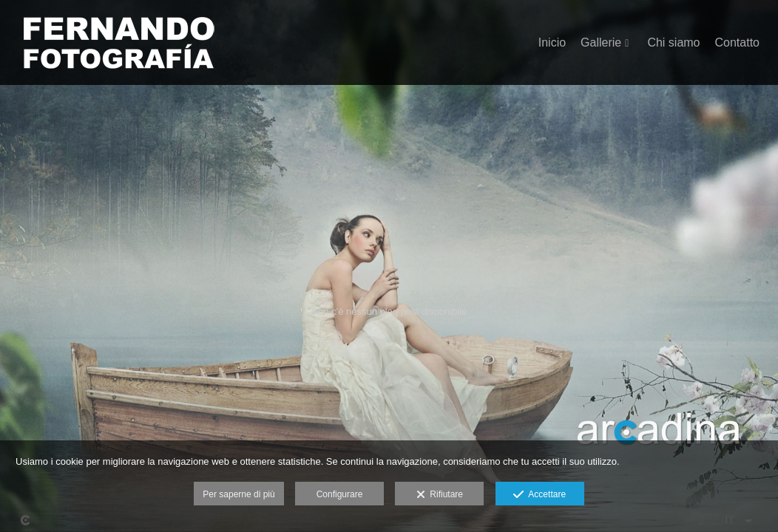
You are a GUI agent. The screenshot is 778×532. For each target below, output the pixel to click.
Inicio (552, 42)
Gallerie (601, 42)
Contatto (737, 42)
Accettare (539, 495)
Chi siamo (673, 42)
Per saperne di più (239, 494)
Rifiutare (440, 495)
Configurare (340, 494)
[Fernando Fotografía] (118, 48)
